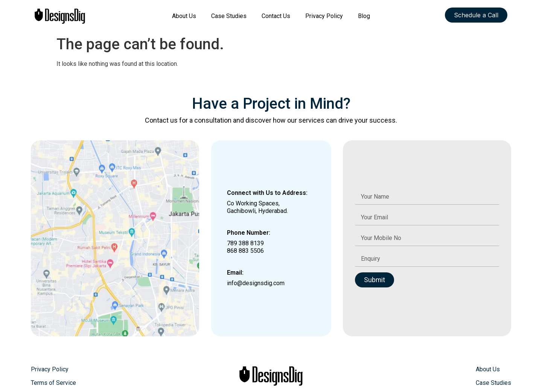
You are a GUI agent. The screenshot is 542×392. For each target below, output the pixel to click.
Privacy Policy (324, 16)
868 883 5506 (245, 251)
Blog (364, 16)
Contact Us (276, 16)
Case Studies (229, 16)
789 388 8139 (245, 243)
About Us (184, 16)
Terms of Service (53, 383)
